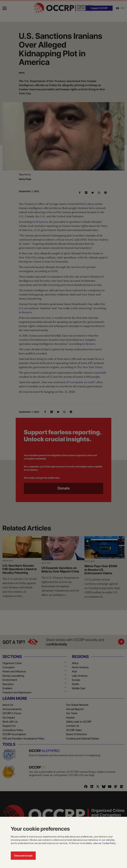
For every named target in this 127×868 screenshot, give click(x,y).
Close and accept (23, 856)
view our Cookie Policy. (105, 843)
